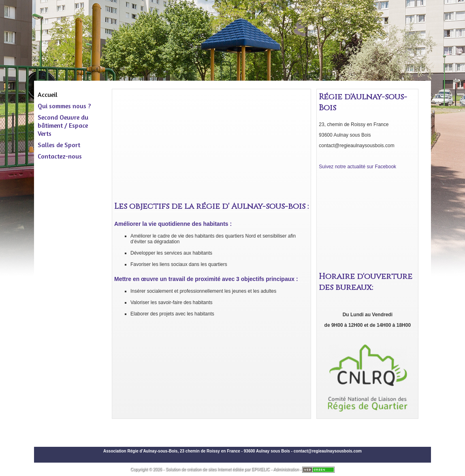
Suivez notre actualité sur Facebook (357, 167)
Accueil (48, 94)
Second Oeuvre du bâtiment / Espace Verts (63, 125)
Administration (286, 469)
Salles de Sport (59, 145)
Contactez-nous (60, 156)
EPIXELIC (261, 469)
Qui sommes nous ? (64, 106)
